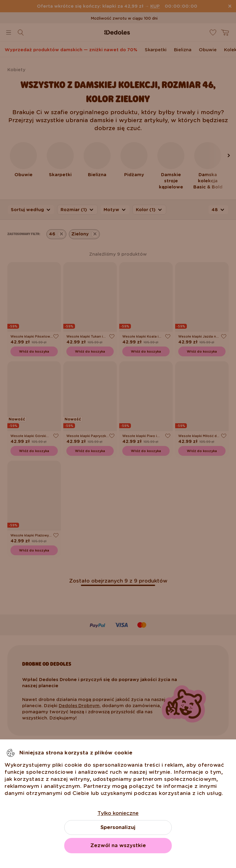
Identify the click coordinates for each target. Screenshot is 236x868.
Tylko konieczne (118, 813)
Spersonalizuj (118, 827)
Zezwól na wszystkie (118, 845)
